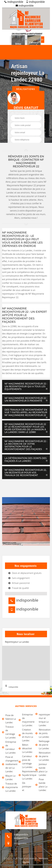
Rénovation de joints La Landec (43, 733)
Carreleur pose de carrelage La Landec (26, 762)
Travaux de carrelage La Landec (9, 732)
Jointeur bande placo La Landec (41, 770)
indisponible (14, 2)
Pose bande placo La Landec (41, 785)
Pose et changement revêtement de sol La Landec (9, 764)
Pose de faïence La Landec (9, 719)
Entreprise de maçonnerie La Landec (26, 720)
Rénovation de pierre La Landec (43, 756)
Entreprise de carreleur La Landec (9, 747)
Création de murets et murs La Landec (26, 735)
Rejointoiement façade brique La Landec (26, 775)
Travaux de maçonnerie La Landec (9, 787)
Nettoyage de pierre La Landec (43, 745)
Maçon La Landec (9, 778)
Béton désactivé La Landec (26, 748)
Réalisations (26, 89)
